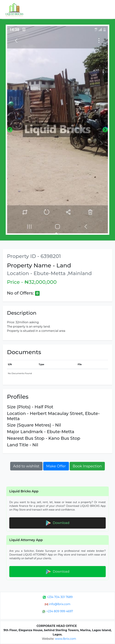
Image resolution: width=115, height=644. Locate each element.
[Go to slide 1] (56, 233)
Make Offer (56, 466)
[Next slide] (105, 130)
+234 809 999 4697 (57, 611)
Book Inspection (87, 466)
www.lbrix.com (66, 639)
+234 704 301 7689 (58, 597)
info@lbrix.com (57, 604)
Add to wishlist (26, 466)
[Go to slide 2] (59, 234)
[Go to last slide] (10, 130)
